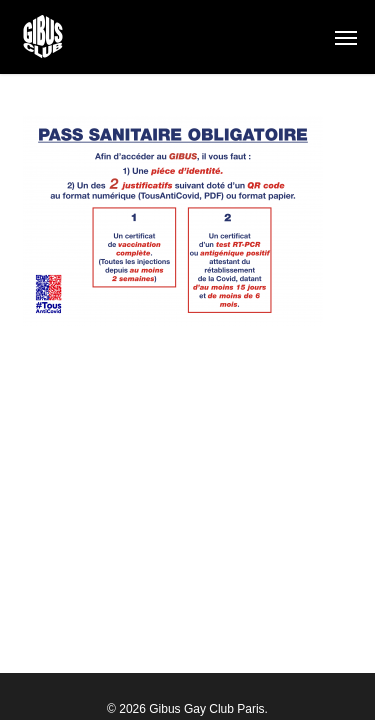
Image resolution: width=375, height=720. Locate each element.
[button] (346, 37)
